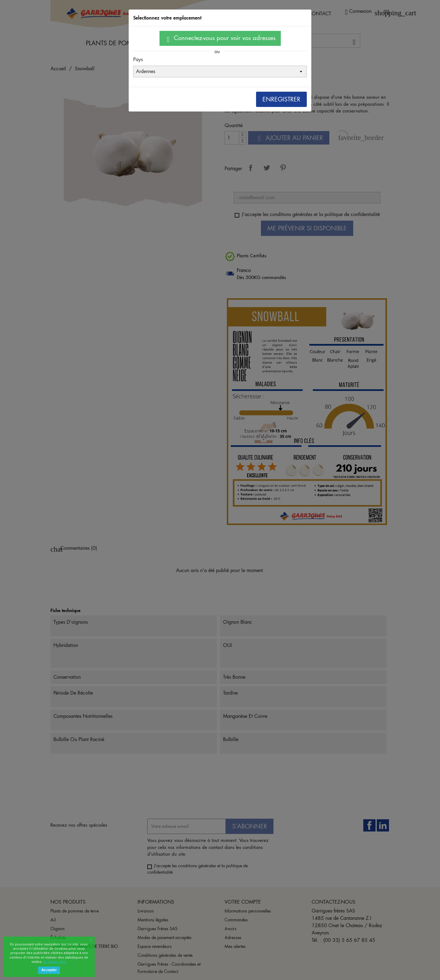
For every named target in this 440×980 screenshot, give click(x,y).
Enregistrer (281, 99)
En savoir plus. (55, 962)
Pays (138, 59)
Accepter (49, 970)
